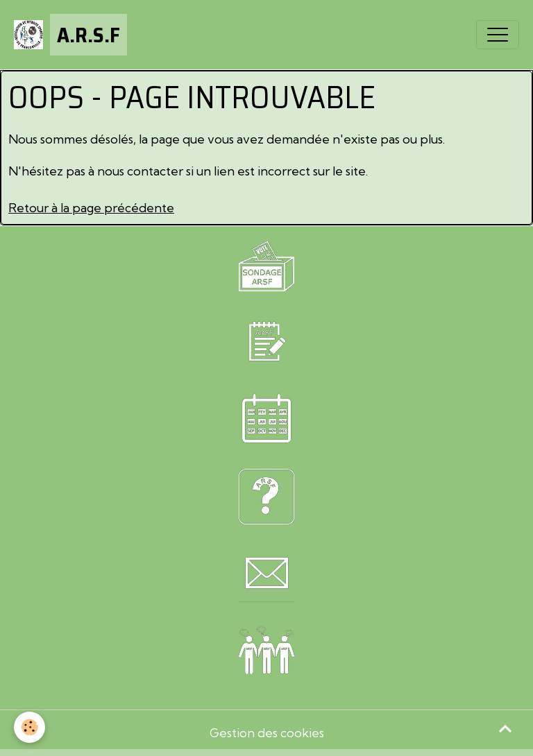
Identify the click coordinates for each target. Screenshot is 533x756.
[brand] (70, 35)
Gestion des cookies (267, 733)
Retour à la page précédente (91, 208)
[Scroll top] (505, 728)
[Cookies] (29, 727)
